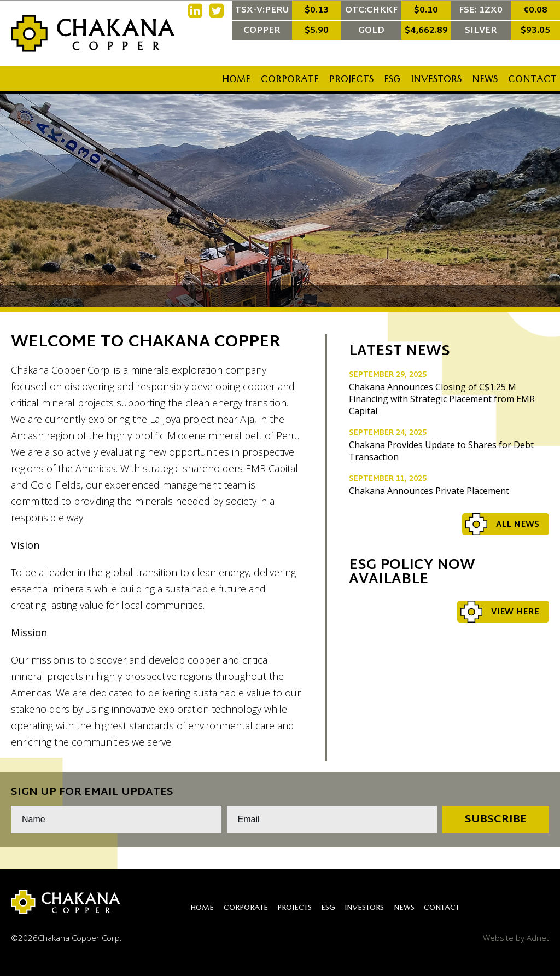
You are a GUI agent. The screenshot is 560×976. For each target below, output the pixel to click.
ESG (392, 81)
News (485, 81)
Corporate (290, 81)
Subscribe (496, 820)
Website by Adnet (516, 938)
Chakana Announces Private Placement (429, 491)
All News (518, 525)
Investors (436, 81)
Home (236, 81)
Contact (532, 81)
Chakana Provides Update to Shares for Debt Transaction (441, 451)
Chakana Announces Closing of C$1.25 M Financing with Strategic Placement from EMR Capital (442, 399)
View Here (515, 612)
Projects (351, 81)
